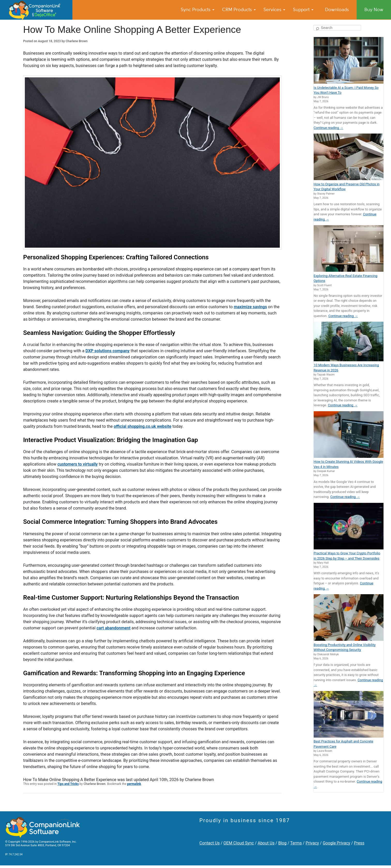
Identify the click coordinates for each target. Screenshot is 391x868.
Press (359, 843)
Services (274, 10)
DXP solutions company (107, 351)
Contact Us (210, 843)
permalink (134, 784)
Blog (282, 843)
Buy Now (374, 10)
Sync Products (198, 10)
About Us (266, 843)
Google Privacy (336, 843)
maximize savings (250, 307)
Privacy (312, 843)
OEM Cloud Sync (239, 843)
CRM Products (239, 10)
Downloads (337, 10)
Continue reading (328, 128)
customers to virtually (78, 464)
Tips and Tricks (68, 784)
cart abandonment (113, 628)
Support (303, 10)
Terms (296, 843)
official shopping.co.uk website (143, 426)
